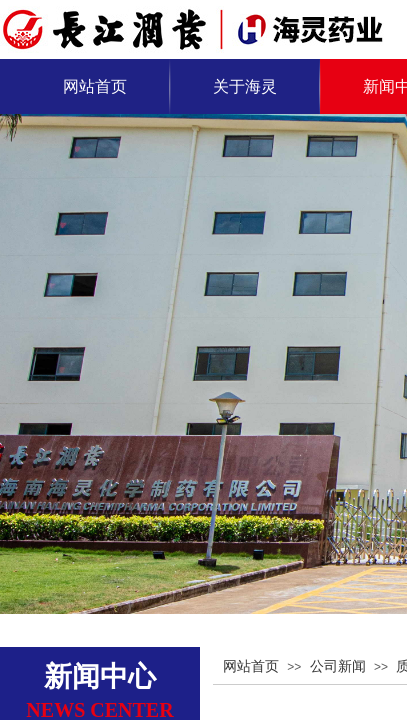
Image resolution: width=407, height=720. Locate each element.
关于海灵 (245, 86)
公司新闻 (338, 666)
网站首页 (95, 86)
